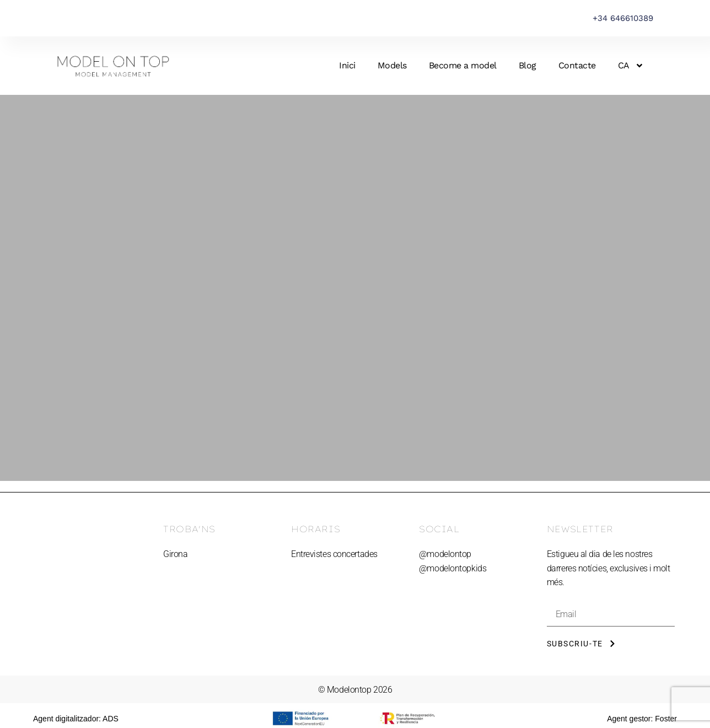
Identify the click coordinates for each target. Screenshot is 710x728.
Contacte (577, 65)
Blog (528, 65)
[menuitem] (631, 66)
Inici (347, 65)
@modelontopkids (453, 568)
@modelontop (445, 554)
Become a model (463, 65)
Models (392, 65)
